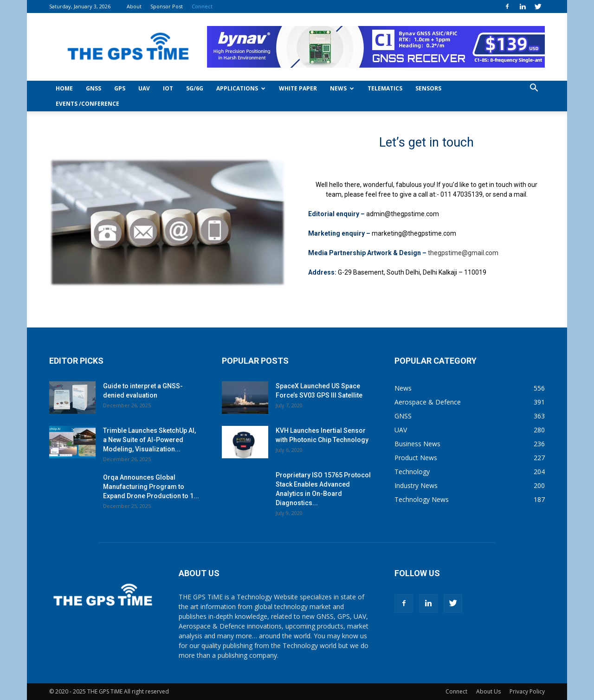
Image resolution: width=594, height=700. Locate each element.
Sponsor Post (167, 6)
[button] (534, 89)
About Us (488, 691)
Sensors (428, 88)
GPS (120, 88)
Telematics (385, 88)
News (342, 88)
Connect (202, 6)
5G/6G (195, 88)
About (134, 6)
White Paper (298, 88)
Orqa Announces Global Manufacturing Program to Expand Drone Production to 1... (151, 487)
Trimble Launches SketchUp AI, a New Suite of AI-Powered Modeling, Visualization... (149, 440)
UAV (144, 88)
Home (64, 88)
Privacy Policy (527, 691)
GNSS (94, 88)
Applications (241, 88)
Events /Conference (87, 104)
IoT (168, 88)
